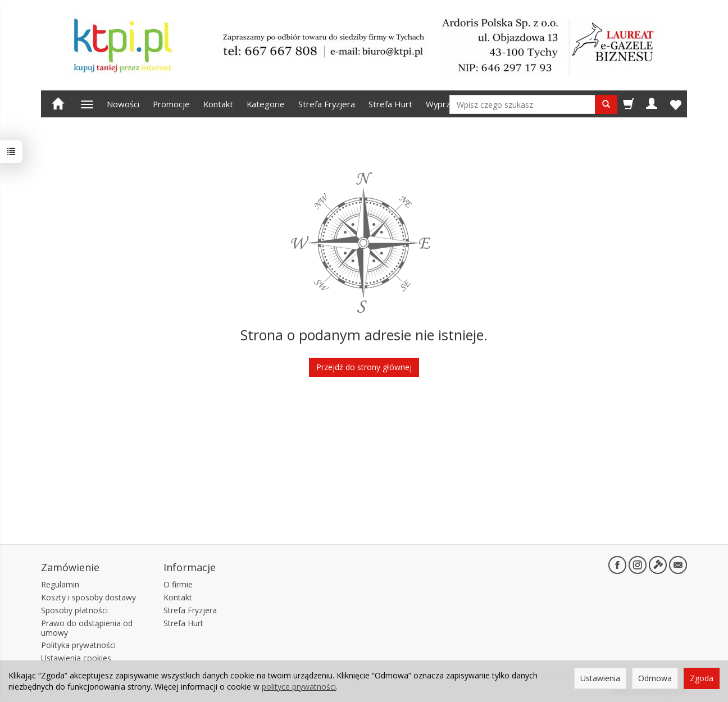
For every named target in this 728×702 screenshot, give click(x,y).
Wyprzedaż (447, 104)
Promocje (171, 104)
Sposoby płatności (74, 610)
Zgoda (702, 678)
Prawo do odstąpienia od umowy (87, 627)
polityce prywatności (299, 687)
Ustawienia (600, 678)
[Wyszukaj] (606, 104)
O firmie (178, 584)
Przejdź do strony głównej (364, 367)
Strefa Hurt (390, 104)
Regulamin (60, 584)
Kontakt (218, 104)
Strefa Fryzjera (327, 104)
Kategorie (266, 104)
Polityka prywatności (78, 645)
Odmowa (655, 678)
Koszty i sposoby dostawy (88, 597)
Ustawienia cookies (76, 658)
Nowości (123, 104)
